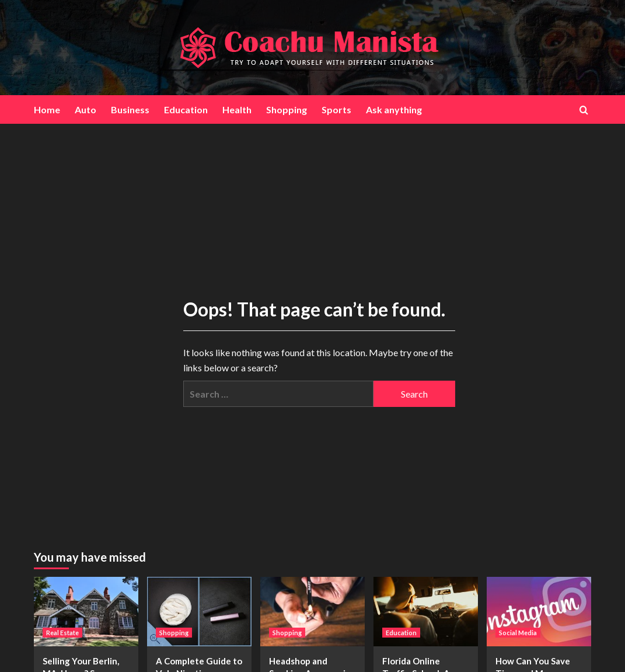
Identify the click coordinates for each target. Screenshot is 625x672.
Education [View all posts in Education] (401, 633)
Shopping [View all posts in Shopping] (174, 633)
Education (186, 109)
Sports (336, 109)
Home (47, 109)
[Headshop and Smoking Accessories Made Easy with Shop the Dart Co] (312, 612)
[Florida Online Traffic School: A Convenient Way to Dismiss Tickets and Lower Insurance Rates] (426, 612)
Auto (85, 109)
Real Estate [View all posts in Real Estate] (62, 633)
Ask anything (394, 109)
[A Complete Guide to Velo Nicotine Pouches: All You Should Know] (199, 612)
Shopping (287, 109)
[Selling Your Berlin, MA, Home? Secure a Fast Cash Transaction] (86, 612)
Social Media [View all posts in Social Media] (518, 633)
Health (237, 109)
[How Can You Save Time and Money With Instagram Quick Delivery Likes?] (539, 612)
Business (130, 109)
